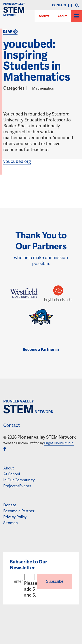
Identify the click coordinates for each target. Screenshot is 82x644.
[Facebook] (71, 5)
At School (12, 474)
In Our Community (19, 480)
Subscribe (55, 581)
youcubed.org (17, 161)
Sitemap (10, 523)
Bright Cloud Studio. (59, 443)
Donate (10, 505)
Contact (12, 425)
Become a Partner (41, 349)
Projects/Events (17, 486)
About (62, 16)
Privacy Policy (15, 517)
